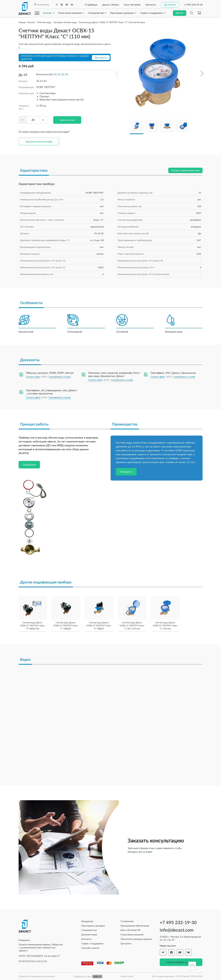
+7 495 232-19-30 (193, 5)
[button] (202, 74)
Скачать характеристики (185, 170)
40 (66, 74)
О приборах (91, 5)
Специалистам (96, 13)
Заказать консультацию (39, 141)
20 (55, 74)
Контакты (151, 5)
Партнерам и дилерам (122, 13)
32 (63, 74)
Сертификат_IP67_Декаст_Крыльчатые (173, 373)
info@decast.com (177, 930)
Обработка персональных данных (37, 976)
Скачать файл (33, 377)
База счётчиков (132, 5)
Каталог (47, 13)
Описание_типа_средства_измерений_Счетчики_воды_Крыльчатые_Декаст (114, 374)
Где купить (126, 943)
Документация (89, 934)
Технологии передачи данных (136, 939)
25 (59, 74)
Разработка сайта (88, 976)
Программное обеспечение (135, 926)
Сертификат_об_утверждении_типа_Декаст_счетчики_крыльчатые (52, 392)
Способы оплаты (90, 948)
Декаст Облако (111, 5)
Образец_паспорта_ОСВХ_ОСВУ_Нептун (50, 373)
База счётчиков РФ (130, 930)
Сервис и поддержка (151, 13)
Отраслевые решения (70, 13)
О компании (127, 921)
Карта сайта (127, 976)
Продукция (87, 921)
